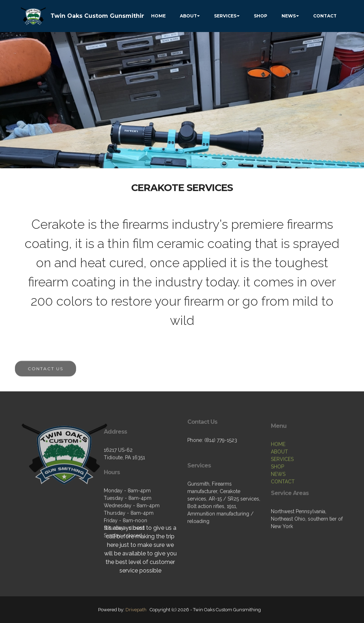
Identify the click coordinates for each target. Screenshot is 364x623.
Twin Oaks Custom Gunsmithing (100, 16)
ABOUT (188, 16)
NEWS (289, 16)
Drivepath (136, 610)
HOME (158, 16)
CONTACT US (45, 373)
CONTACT (325, 16)
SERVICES (225, 16)
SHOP (261, 16)
